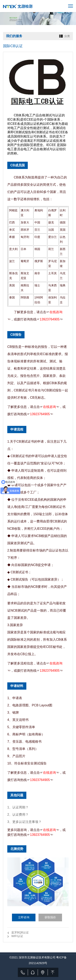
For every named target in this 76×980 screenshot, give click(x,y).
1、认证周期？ (18, 807)
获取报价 (50, 917)
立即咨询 (24, 917)
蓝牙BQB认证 (20, 932)
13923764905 (50, 319)
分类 (67, 36)
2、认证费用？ (18, 815)
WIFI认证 (17, 936)
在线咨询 (56, 312)
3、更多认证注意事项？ (24, 822)
